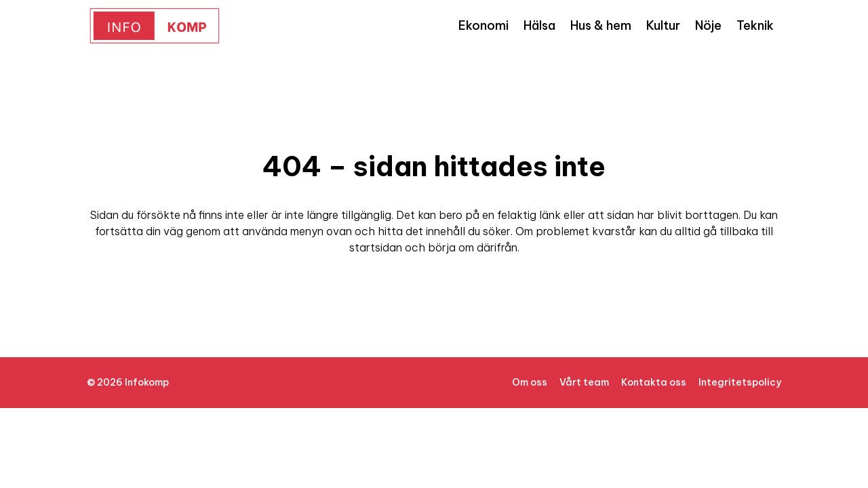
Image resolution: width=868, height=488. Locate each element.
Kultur (663, 25)
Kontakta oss (654, 382)
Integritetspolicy (740, 382)
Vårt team (584, 382)
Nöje (708, 25)
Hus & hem (601, 25)
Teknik (755, 25)
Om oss (530, 382)
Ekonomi (484, 25)
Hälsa (539, 25)
